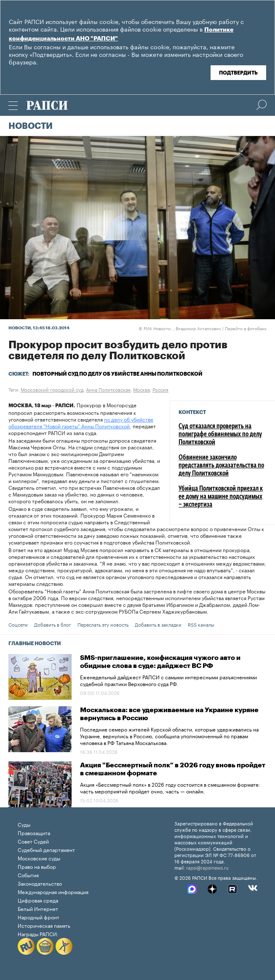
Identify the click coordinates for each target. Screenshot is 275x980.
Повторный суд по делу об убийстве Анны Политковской (117, 374)
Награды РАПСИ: (38, 933)
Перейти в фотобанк (246, 328)
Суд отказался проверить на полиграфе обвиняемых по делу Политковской (220, 435)
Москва (142, 389)
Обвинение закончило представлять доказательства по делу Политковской (221, 466)
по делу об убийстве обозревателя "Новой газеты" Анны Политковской (81, 422)
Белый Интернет (38, 908)
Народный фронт (39, 917)
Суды (24, 824)
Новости (31, 126)
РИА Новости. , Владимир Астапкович (180, 328)
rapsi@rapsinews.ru (207, 867)
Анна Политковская (108, 389)
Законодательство (40, 883)
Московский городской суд (52, 389)
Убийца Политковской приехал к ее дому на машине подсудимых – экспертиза (221, 497)
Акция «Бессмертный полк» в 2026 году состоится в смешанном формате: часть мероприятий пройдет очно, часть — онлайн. (170, 787)
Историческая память (44, 925)
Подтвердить (238, 73)
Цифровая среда (38, 900)
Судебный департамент (46, 849)
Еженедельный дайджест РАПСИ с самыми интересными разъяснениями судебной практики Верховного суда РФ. (168, 680)
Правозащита (34, 832)
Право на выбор (37, 866)
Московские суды (39, 858)
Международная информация (53, 891)
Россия (160, 389)
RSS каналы (201, 624)
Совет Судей (33, 841)
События (28, 875)
